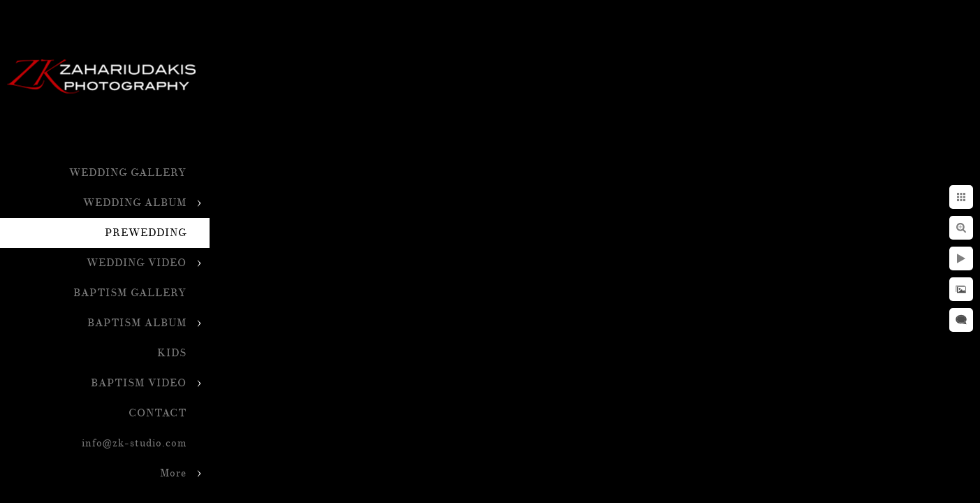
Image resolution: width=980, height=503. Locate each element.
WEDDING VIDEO (137, 263)
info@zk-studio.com (134, 443)
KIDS (172, 353)
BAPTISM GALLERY (130, 293)
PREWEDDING (146, 233)
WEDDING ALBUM (135, 203)
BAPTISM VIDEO (139, 383)
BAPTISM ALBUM (137, 323)
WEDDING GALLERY (128, 173)
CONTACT (158, 413)
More (173, 473)
